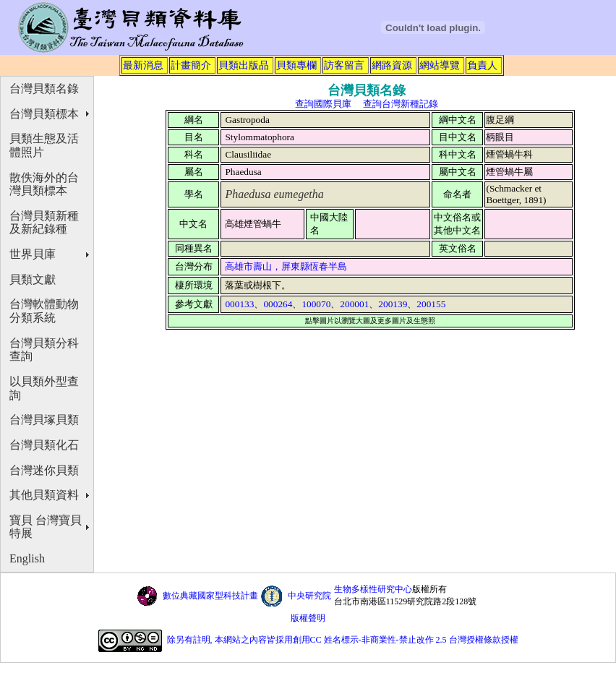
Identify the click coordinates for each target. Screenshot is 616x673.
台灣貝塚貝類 (44, 420)
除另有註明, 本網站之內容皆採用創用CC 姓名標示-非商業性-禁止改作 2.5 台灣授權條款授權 (343, 640)
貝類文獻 (33, 279)
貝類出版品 (244, 65)
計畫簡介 (191, 65)
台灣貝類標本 (44, 114)
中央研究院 (309, 596)
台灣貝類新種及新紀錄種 (44, 223)
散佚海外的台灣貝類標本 (44, 184)
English (27, 558)
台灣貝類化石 (44, 445)
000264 (278, 304)
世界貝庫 (33, 254)
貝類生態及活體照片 (44, 145)
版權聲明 (308, 618)
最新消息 (143, 65)
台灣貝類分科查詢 (44, 350)
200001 (354, 304)
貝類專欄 (296, 65)
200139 (393, 304)
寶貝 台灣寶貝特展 (46, 527)
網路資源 (392, 65)
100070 (316, 304)
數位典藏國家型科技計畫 (210, 596)
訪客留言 (344, 65)
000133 (239, 304)
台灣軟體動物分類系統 (44, 311)
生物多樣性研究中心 (373, 589)
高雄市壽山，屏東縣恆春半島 (286, 266)
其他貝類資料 (44, 495)
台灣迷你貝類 (44, 470)
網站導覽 (440, 65)
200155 (431, 304)
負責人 (482, 65)
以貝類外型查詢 (44, 388)
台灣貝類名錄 (44, 89)
